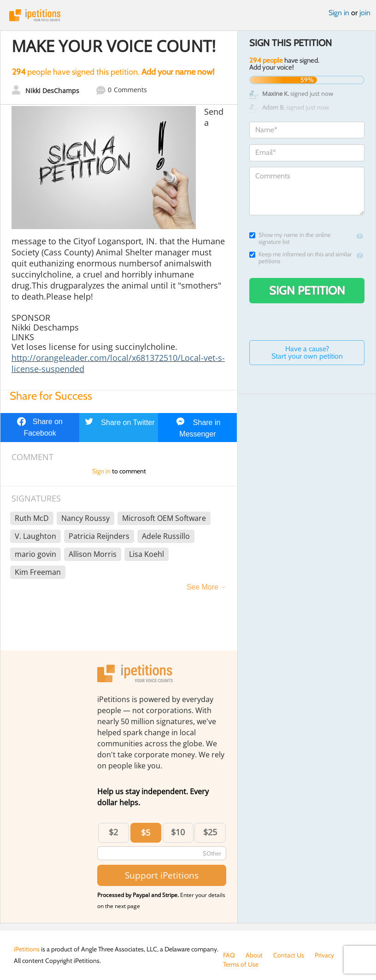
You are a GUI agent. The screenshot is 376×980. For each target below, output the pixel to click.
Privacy (324, 955)
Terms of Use (241, 964)
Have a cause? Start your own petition (307, 352)
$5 (146, 832)
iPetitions (188, 15)
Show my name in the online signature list (290, 238)
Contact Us (289, 955)
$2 (113, 832)
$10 (178, 832)
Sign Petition (307, 290)
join (365, 13)
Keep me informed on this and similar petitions (300, 258)
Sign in (339, 13)
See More (203, 587)
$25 (210, 832)
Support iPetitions (162, 875)
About (254, 955)
